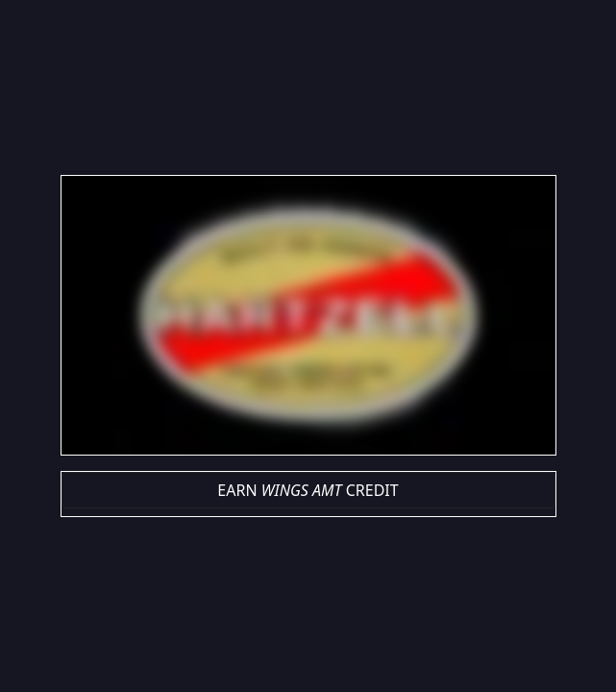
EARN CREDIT (308, 490)
